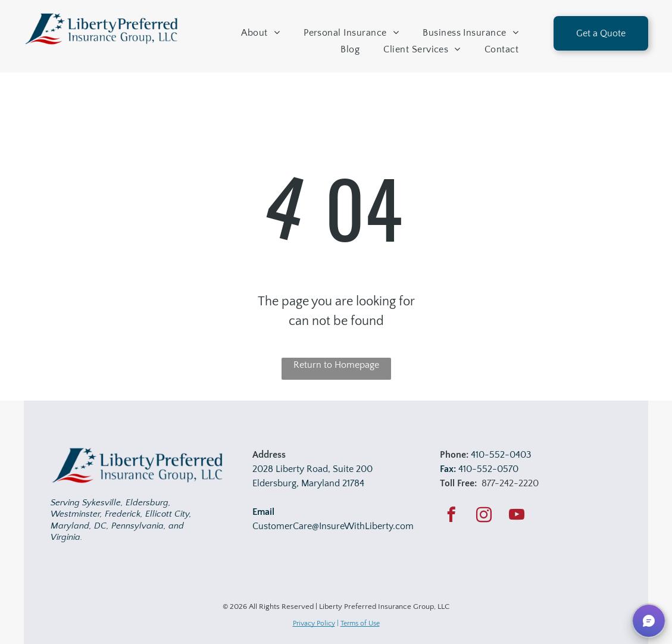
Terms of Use (360, 623)
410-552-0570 (488, 469)
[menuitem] (260, 33)
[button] (649, 621)
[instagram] (484, 517)
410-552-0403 (501, 455)
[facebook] (451, 517)
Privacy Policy (314, 623)
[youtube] (517, 517)
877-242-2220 (510, 483)
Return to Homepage (336, 365)
